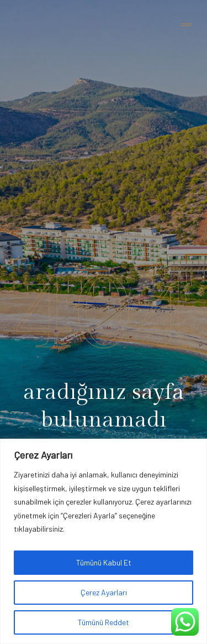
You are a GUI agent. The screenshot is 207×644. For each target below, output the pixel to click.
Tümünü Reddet (104, 622)
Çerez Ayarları (104, 592)
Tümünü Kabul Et (104, 562)
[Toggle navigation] (186, 25)
